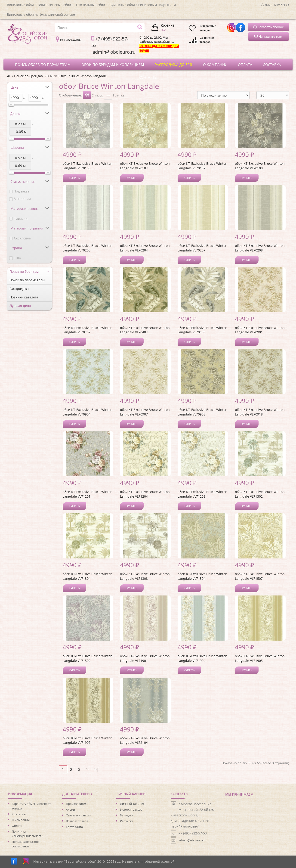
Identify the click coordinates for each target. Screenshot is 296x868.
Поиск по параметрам (27, 280)
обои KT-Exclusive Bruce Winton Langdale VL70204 (145, 248)
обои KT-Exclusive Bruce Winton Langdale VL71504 (202, 576)
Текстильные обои (90, 5)
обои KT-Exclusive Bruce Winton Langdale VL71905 (260, 658)
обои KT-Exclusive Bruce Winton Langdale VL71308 (145, 576)
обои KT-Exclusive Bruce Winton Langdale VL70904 (88, 412)
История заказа (131, 809)
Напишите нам (268, 36)
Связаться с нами (78, 815)
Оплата (17, 826)
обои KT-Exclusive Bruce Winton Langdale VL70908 (202, 412)
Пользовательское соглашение (25, 844)
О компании (21, 820)
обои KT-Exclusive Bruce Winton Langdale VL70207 (202, 248)
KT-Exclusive (57, 76)
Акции (70, 809)
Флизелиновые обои (55, 5)
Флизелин (22, 219)
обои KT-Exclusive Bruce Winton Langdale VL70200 (88, 248)
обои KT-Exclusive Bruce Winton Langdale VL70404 (145, 330)
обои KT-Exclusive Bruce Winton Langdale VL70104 (145, 166)
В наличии (22, 199)
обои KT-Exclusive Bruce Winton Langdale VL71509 (88, 658)
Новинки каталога (24, 297)
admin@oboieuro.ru (193, 840)
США (17, 258)
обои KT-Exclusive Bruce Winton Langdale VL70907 (145, 412)
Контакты (19, 814)
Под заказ (21, 191)
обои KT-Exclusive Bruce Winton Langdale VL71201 (88, 494)
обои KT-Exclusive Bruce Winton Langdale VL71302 (260, 494)
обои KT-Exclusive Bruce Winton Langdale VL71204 (145, 494)
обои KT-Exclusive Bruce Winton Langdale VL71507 (260, 576)
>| (97, 769)
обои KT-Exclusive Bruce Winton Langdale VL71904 (202, 658)
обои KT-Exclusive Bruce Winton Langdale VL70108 (260, 166)
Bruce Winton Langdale (89, 76)
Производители (77, 804)
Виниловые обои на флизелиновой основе (41, 14)
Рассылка (127, 821)
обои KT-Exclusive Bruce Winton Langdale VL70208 (260, 248)
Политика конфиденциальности (28, 834)
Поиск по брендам (29, 76)
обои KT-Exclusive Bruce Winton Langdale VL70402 (88, 330)
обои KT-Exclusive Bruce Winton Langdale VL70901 (260, 330)
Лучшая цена (20, 306)
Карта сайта (74, 827)
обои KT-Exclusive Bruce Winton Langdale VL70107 (202, 166)
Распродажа (19, 289)
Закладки (127, 815)
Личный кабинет (132, 804)
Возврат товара (77, 821)
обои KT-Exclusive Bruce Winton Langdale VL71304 (88, 576)
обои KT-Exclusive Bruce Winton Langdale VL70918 (260, 412)
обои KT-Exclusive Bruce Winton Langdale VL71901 (145, 658)
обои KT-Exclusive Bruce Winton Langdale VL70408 (202, 330)
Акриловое (22, 238)
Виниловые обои (20, 5)
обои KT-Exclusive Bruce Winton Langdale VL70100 (88, 166)
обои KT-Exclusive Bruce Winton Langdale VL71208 (202, 494)
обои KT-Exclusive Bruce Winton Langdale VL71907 (88, 740)
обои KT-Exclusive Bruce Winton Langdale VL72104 (145, 740)
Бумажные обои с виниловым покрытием (143, 5)
